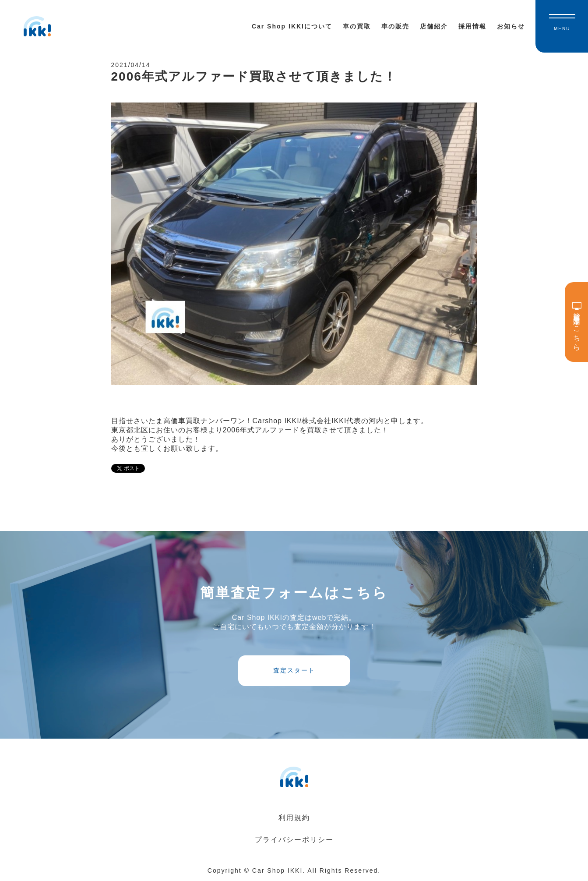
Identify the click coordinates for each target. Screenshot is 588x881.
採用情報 (472, 26)
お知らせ (511, 26)
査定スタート (294, 670)
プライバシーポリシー (294, 840)
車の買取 (357, 26)
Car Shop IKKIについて (292, 26)
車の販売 (395, 26)
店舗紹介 (434, 26)
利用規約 (294, 818)
